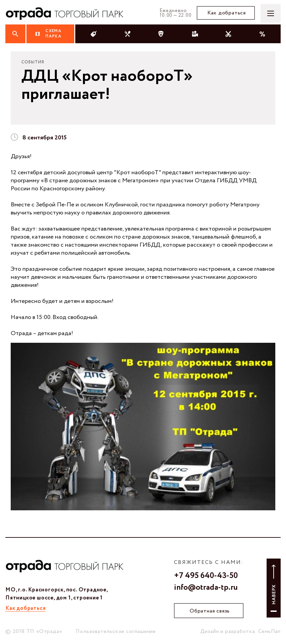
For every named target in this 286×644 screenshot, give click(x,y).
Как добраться (227, 13)
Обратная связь (210, 611)
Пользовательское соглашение (116, 631)
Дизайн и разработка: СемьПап (241, 631)
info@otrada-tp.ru (206, 588)
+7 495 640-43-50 (206, 576)
